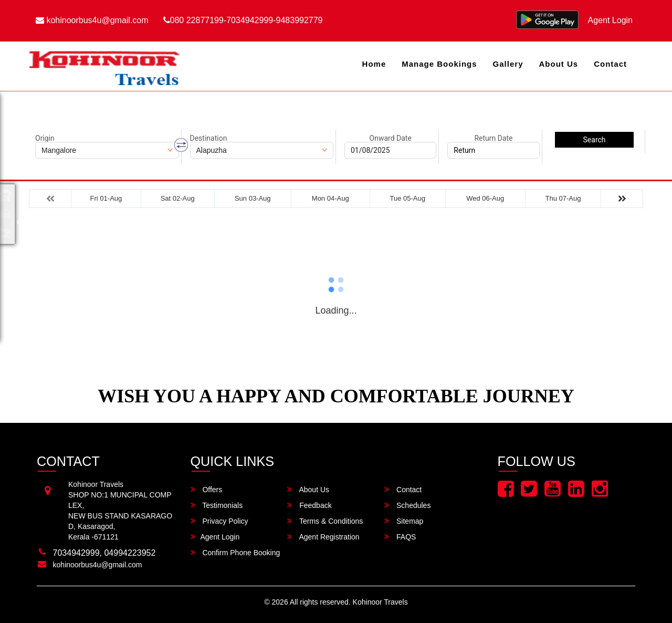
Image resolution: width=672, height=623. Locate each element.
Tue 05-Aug (407, 198)
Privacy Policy (219, 521)
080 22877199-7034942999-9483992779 (243, 20)
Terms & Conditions (325, 521)
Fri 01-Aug (106, 198)
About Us (558, 64)
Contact (610, 64)
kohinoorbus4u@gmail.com (92, 20)
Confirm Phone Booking (235, 552)
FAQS (400, 537)
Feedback (309, 505)
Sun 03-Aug (253, 198)
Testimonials (217, 505)
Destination (209, 138)
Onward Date (391, 138)
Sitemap (404, 521)
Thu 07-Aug (563, 198)
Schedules (407, 505)
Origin (45, 138)
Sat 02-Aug (178, 198)
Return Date (493, 138)
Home (374, 64)
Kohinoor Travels (380, 602)
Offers (207, 489)
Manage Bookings (439, 64)
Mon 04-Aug (330, 198)
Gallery (508, 64)
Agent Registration (323, 537)
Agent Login (610, 20)
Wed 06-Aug (485, 198)
